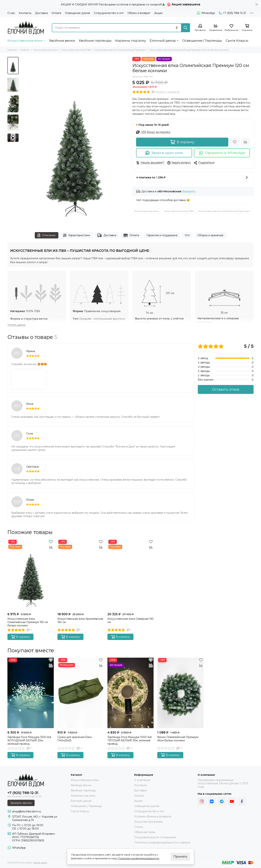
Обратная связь (145, 832)
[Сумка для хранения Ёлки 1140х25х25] (81, 693)
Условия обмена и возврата (153, 816)
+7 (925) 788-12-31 (232, 13)
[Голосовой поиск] (177, 28)
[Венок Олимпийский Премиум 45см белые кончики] (180, 693)
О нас (11, 13)
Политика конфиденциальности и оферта (162, 843)
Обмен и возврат (139, 13)
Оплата (56, 13)
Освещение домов (77, 13)
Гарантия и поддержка (162, 235)
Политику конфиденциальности (139, 858)
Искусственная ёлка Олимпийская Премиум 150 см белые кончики (28, 622)
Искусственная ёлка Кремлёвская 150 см (80, 620)
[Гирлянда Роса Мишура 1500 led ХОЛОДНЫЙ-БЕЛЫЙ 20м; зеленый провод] (31, 693)
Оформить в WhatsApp (222, 153)
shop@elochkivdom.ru (27, 811)
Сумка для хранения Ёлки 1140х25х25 (75, 739)
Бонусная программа (148, 822)
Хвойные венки (62, 41)
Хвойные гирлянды (95, 41)
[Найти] (186, 28)
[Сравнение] (216, 28)
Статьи (139, 827)
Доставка (41, 13)
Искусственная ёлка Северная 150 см (130, 620)
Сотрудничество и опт (109, 13)
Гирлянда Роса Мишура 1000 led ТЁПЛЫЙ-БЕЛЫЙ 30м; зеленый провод (129, 740)
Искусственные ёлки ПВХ (76, 50)
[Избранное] (231, 28)
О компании (142, 780)
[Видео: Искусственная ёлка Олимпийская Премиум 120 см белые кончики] (13, 138)
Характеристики (77, 235)
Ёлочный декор (163, 41)
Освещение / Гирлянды (202, 41)
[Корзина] (247, 28)
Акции (158, 13)
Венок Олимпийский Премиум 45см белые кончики (178, 739)
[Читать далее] (16, 325)
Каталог (25, 50)
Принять (180, 857)
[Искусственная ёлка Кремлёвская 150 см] (81, 575)
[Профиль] (200, 28)
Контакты (25, 13)
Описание (47, 235)
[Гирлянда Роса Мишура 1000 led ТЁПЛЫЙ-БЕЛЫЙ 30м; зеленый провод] (131, 693)
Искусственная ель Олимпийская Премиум (120, 50)
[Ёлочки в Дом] (26, 28)
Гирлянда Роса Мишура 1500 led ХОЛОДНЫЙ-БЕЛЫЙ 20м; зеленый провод (29, 740)
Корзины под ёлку (131, 41)
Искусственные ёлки (25, 41)
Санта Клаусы (237, 41)
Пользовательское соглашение (155, 837)
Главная (12, 50)
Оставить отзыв (226, 389)
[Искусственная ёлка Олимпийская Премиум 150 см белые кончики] (31, 575)
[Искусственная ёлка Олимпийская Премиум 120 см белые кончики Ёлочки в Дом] (75, 141)
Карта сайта (40, 863)
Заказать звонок (21, 803)
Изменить (189, 191)
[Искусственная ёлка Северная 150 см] (131, 575)
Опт (187, 235)
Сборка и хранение (210, 235)
